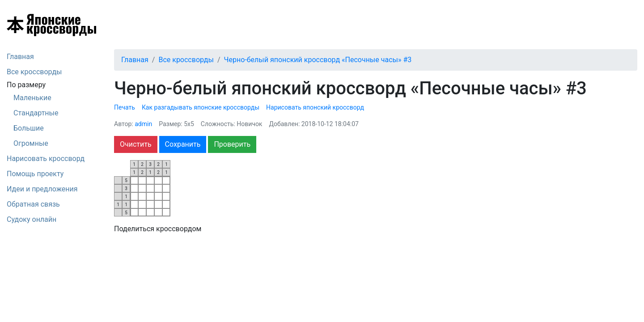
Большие (29, 128)
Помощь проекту (35, 174)
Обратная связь (33, 204)
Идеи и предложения (42, 189)
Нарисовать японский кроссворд (315, 107)
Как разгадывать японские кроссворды (201, 107)
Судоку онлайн (32, 219)
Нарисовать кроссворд (46, 159)
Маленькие (32, 98)
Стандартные (36, 113)
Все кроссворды (34, 72)
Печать (125, 107)
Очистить (136, 144)
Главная (20, 57)
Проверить (232, 144)
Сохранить (183, 144)
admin (143, 124)
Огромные (31, 143)
